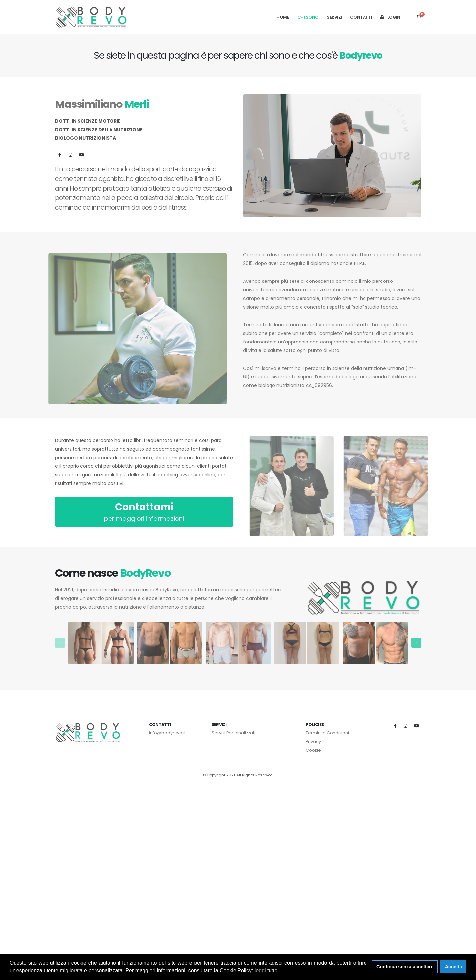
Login (390, 17)
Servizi (334, 17)
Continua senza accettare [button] (405, 967)
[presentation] (60, 643)
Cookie (313, 750)
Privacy (313, 742)
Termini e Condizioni (327, 733)
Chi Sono (308, 17)
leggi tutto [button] (266, 971)
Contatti (361, 17)
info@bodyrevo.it (167, 733)
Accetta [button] (454, 967)
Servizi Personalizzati (234, 733)
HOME (283, 17)
